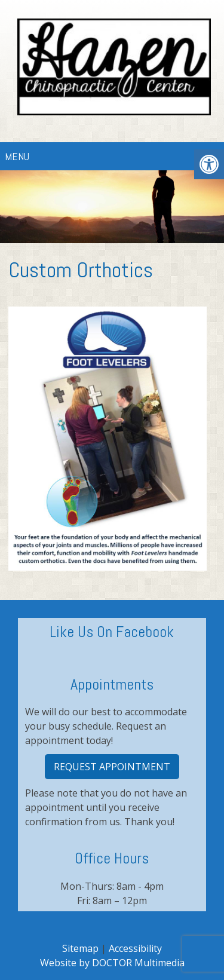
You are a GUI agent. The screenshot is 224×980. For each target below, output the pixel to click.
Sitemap (80, 948)
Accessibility (135, 948)
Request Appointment (112, 767)
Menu (17, 156)
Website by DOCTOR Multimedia (112, 963)
